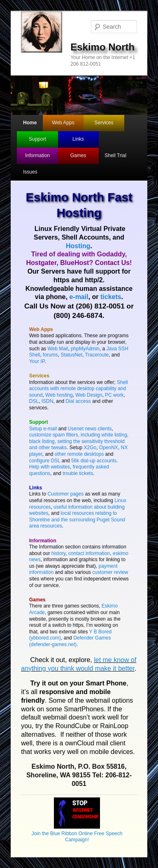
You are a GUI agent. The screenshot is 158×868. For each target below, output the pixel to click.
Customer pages (65, 494)
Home (30, 123)
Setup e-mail (43, 429)
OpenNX (109, 448)
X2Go (90, 448)
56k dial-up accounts (94, 461)
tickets (111, 297)
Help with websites (50, 467)
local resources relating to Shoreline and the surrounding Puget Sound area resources (77, 520)
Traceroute (97, 355)
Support (37, 139)
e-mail (79, 297)
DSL (34, 401)
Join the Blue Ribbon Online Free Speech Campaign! (77, 833)
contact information (89, 553)
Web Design (89, 395)
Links (78, 139)
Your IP (37, 361)
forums (50, 355)
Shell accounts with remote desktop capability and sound (79, 389)
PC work (114, 395)
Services (104, 123)
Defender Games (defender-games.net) (70, 641)
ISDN (48, 401)
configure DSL (45, 461)
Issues (30, 172)
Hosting (78, 246)
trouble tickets (78, 473)
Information (37, 155)
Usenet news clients (90, 429)
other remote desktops (79, 454)
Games (78, 155)
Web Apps (63, 123)
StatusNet (71, 355)
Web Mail (58, 349)
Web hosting (59, 395)
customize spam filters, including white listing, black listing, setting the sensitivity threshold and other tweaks (79, 441)
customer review (110, 572)
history (58, 553)
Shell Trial (115, 155)
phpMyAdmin (85, 349)
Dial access (78, 401)
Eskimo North (102, 47)
